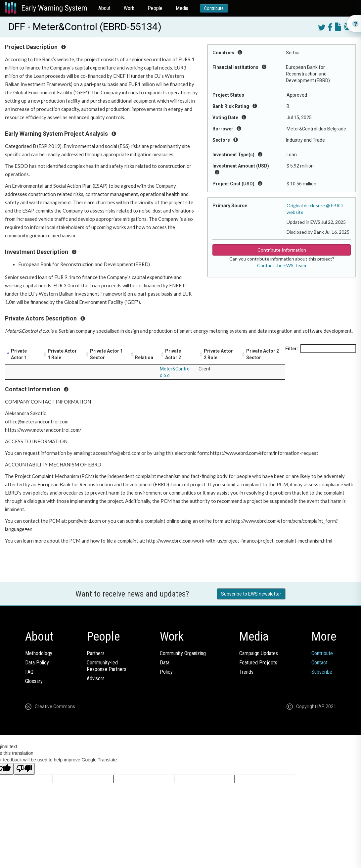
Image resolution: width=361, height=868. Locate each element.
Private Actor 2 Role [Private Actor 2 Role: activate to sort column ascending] (218, 354)
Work (129, 8)
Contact (319, 663)
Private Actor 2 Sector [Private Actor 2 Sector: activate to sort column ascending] (263, 354)
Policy (166, 672)
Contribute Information (282, 250)
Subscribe (322, 672)
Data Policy (37, 663)
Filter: (321, 349)
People (155, 8)
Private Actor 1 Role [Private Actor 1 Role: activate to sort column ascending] (62, 354)
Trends (246, 672)
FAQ (29, 672)
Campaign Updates (259, 653)
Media (182, 8)
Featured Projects (258, 663)
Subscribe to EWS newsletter (251, 594)
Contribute (214, 8)
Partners (96, 653)
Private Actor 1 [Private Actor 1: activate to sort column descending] (19, 354)
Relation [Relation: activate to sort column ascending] (144, 358)
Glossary (34, 681)
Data (165, 663)
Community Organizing (183, 653)
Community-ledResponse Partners (107, 666)
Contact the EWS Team (282, 265)
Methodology (39, 653)
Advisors (96, 678)
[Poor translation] (24, 769)
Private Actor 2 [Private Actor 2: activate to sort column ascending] (173, 354)
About (104, 8)
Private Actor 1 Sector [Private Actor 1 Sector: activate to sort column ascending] (106, 354)
